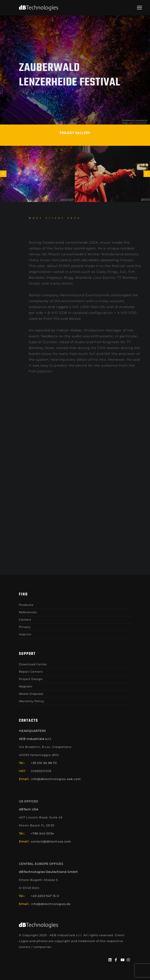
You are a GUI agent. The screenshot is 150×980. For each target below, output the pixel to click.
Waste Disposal (31, 694)
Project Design (31, 679)
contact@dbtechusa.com (51, 841)
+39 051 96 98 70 (44, 763)
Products (26, 605)
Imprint (25, 634)
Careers (25, 619)
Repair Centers (31, 672)
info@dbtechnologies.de (51, 904)
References (28, 612)
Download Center (33, 664)
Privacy (25, 627)
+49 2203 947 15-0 (45, 896)
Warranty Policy (32, 701)
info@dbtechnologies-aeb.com (56, 779)
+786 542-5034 (42, 833)
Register (26, 686)
